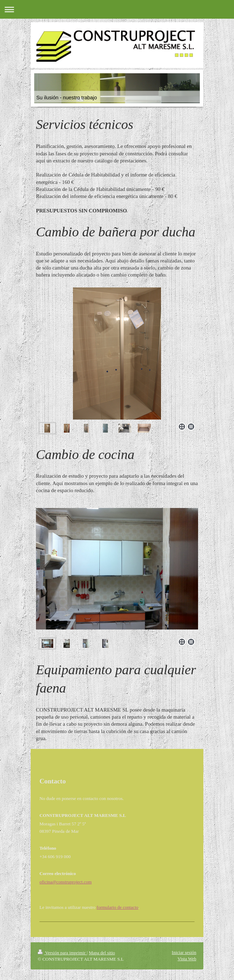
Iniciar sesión (184, 952)
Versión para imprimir (62, 953)
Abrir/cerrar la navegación (117, 9)
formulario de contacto (117, 907)
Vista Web (187, 959)
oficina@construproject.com (66, 882)
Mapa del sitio (102, 953)
